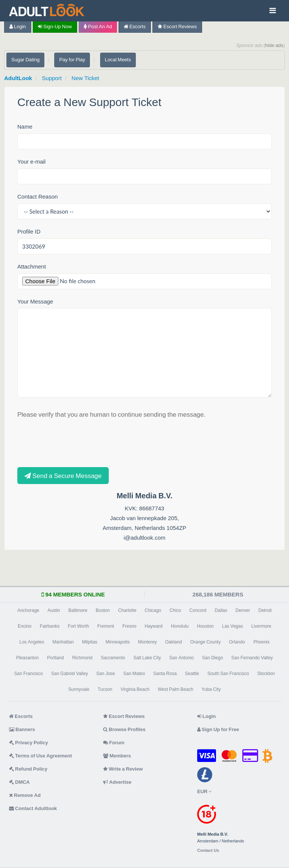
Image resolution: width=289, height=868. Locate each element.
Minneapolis (118, 642)
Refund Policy (28, 769)
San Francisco (29, 674)
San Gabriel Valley (70, 674)
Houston (205, 626)
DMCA (19, 782)
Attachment (32, 266)
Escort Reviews (177, 27)
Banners (22, 729)
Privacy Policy (29, 743)
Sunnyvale (79, 689)
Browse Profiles (124, 729)
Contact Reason (37, 197)
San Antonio (182, 658)
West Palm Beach (175, 689)
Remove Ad (25, 795)
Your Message (35, 301)
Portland (56, 658)
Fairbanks (50, 626)
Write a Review (123, 769)
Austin (54, 610)
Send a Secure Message (63, 476)
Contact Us (208, 851)
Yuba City (211, 689)
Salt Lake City (147, 658)
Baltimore (78, 610)
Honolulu (180, 626)
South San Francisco (228, 674)
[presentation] (75, 442)
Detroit (265, 610)
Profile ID (29, 231)
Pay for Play (72, 60)
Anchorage (28, 610)
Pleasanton (27, 658)
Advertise (117, 782)
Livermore (261, 626)
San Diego (213, 658)
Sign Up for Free (218, 729)
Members (117, 756)
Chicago (153, 610)
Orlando (237, 642)
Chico (175, 610)
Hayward (154, 626)
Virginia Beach (135, 689)
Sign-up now (55, 27)
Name (25, 127)
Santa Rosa (165, 674)
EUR (204, 791)
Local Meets (118, 60)
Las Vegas (233, 626)
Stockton (266, 674)
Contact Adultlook (33, 808)
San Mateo (134, 674)
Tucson (105, 689)
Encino (25, 626)
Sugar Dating (25, 60)
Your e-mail (31, 162)
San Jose (106, 674)
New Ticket (85, 78)
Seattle (192, 674)
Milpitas (90, 642)
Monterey (148, 642)
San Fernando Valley (252, 658)
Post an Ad (98, 27)
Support (52, 78)
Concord (198, 610)
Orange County (205, 642)
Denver (243, 610)
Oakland (174, 642)
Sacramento (113, 658)
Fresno (129, 626)
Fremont (106, 626)
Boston (103, 610)
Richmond (82, 658)
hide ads (274, 45)
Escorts (135, 27)
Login (18, 27)
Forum (114, 743)
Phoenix (261, 642)
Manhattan (63, 642)
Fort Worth (78, 626)
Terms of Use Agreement (40, 756)
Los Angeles (32, 642)
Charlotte (127, 610)
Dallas (221, 610)
